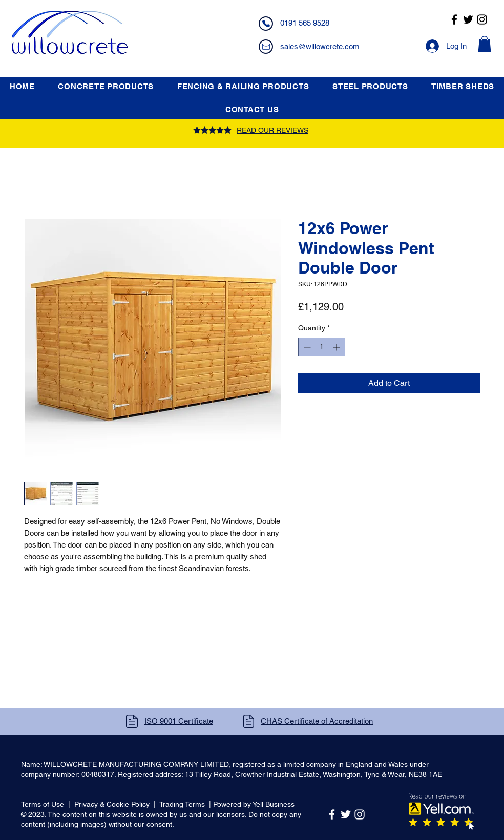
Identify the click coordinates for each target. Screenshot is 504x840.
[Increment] (337, 347)
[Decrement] (306, 347)
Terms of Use (43, 804)
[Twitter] (468, 19)
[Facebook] (454, 19)
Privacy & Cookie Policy (112, 804)
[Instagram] (482, 19)
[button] (485, 44)
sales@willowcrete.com (320, 46)
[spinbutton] (322, 347)
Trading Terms (182, 804)
